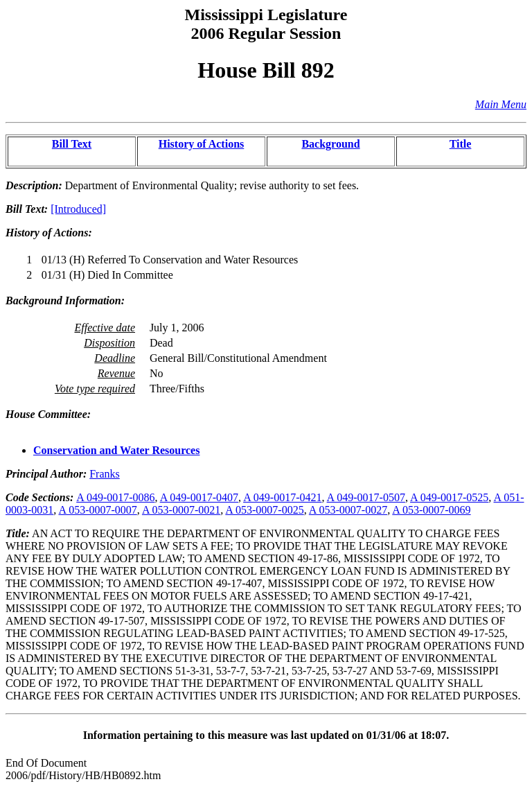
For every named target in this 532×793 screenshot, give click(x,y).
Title (461, 144)
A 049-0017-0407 (199, 497)
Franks (105, 474)
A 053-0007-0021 (181, 510)
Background (330, 144)
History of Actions (202, 144)
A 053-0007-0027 (348, 510)
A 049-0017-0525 (449, 497)
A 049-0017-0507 (366, 497)
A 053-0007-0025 (264, 510)
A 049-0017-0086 (115, 497)
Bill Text (72, 144)
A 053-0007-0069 (431, 510)
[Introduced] (78, 209)
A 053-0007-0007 (97, 510)
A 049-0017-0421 (282, 497)
